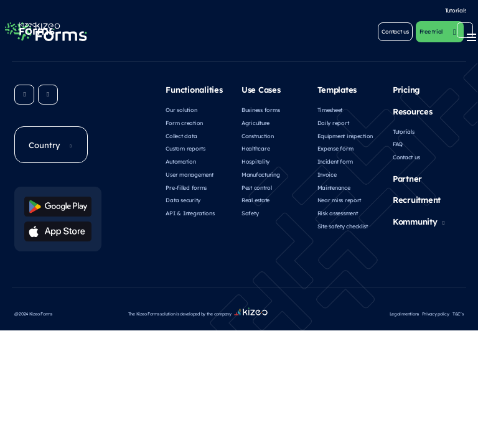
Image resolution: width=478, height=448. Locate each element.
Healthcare (255, 147)
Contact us (406, 155)
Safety (250, 211)
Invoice (327, 173)
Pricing (406, 88)
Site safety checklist (343, 224)
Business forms (260, 108)
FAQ (398, 142)
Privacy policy (435, 303)
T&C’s (458, 303)
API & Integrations (190, 211)
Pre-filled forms (186, 186)
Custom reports (185, 147)
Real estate (255, 198)
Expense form (335, 147)
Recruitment (417, 198)
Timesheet (330, 108)
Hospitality (255, 160)
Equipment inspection (345, 133)
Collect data (181, 133)
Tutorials (404, 129)
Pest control (257, 186)
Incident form (335, 160)
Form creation (184, 121)
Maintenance (334, 186)
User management (189, 173)
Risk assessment (338, 211)
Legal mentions (404, 303)
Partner (407, 176)
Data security (183, 198)
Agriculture (255, 121)
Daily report (333, 121)
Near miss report (340, 198)
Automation (180, 160)
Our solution (181, 108)
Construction (258, 133)
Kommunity (415, 220)
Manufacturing (261, 173)
